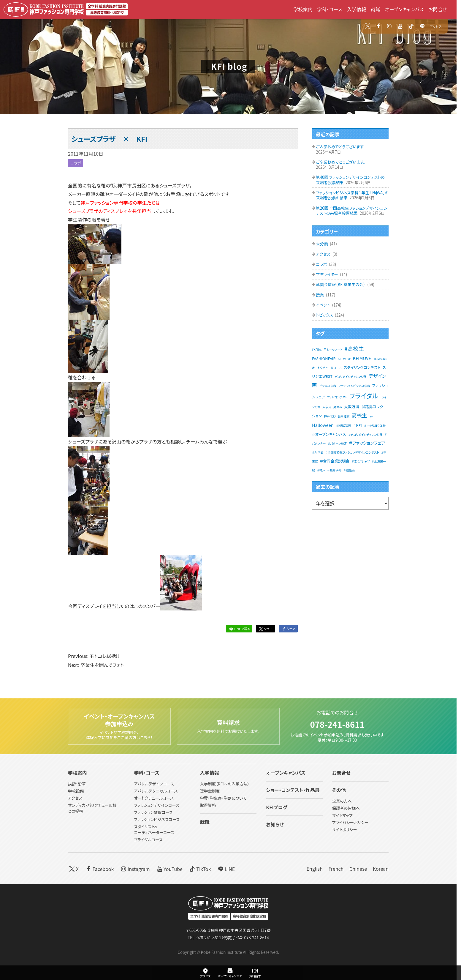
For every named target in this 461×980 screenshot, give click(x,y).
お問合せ (438, 9)
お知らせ (275, 824)
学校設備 (76, 791)
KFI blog (229, 66)
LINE (226, 869)
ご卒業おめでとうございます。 (340, 162)
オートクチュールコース (154, 798)
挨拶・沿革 (77, 784)
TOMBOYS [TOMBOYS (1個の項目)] (380, 359)
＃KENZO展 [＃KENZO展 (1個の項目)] (344, 426)
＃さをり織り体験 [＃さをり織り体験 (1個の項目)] (375, 426)
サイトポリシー (345, 830)
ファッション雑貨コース (153, 812)
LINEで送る (239, 629)
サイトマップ (342, 815)
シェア (265, 629)
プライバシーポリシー (350, 822)
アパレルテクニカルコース (156, 791)
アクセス (436, 26)
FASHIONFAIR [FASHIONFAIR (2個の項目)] (324, 358)
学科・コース (330, 9)
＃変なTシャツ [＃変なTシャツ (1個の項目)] (361, 461)
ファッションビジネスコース (157, 819)
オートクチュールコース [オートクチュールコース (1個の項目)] (327, 368)
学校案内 (303, 9)
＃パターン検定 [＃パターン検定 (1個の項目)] (337, 443)
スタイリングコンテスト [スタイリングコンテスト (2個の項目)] (362, 367)
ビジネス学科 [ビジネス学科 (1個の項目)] (328, 386)
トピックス (325, 315)
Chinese (358, 869)
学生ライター (327, 274)
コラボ (76, 163)
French (336, 869)
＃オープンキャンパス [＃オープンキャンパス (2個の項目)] (329, 434)
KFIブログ (277, 807)
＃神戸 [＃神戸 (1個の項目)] (321, 470)
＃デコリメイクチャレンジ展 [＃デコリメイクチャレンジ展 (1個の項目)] (365, 434)
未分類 (322, 244)
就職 (376, 9)
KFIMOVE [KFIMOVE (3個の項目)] (362, 358)
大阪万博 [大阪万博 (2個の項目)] (352, 407)
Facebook (99, 869)
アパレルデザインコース (154, 784)
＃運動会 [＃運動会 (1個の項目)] (349, 470)
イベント (323, 305)
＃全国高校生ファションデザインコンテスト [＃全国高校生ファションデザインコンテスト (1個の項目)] (352, 452)
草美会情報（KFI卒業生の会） (341, 284)
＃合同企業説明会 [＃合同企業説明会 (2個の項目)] (335, 461)
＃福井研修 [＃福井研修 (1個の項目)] (334, 470)
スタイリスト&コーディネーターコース (154, 830)
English (314, 869)
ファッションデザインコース (156, 805)
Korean (381, 869)
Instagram (135, 869)
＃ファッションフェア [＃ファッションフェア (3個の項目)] (367, 443)
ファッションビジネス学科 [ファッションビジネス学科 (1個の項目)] (354, 386)
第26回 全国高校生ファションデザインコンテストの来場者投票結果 (351, 211)
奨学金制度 (210, 791)
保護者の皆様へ (346, 808)
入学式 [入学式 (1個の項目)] (327, 407)
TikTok (200, 869)
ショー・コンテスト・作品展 (293, 790)
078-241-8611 (337, 724)
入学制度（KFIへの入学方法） (225, 784)
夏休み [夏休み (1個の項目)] (338, 407)
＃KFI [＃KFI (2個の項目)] (357, 425)
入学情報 (357, 9)
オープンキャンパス (404, 9)
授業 (320, 295)
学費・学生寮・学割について (223, 798)
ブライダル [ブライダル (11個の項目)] (364, 395)
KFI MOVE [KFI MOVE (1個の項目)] (344, 359)
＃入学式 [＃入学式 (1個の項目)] (318, 452)
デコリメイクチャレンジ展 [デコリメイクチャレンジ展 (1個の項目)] (351, 377)
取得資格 (208, 805)
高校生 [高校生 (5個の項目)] (359, 415)
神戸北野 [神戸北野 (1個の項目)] (330, 416)
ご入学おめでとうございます (340, 147)
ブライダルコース (148, 840)
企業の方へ (342, 801)
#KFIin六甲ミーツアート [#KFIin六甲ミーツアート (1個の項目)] (327, 349)
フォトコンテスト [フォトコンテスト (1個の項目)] (337, 397)
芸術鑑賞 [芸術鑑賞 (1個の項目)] (344, 416)
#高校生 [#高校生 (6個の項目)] (354, 348)
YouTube (169, 869)
